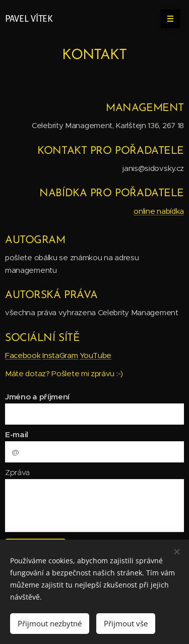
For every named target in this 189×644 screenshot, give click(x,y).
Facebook (23, 355)
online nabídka (159, 211)
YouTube (96, 355)
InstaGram (60, 355)
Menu (167, 19)
